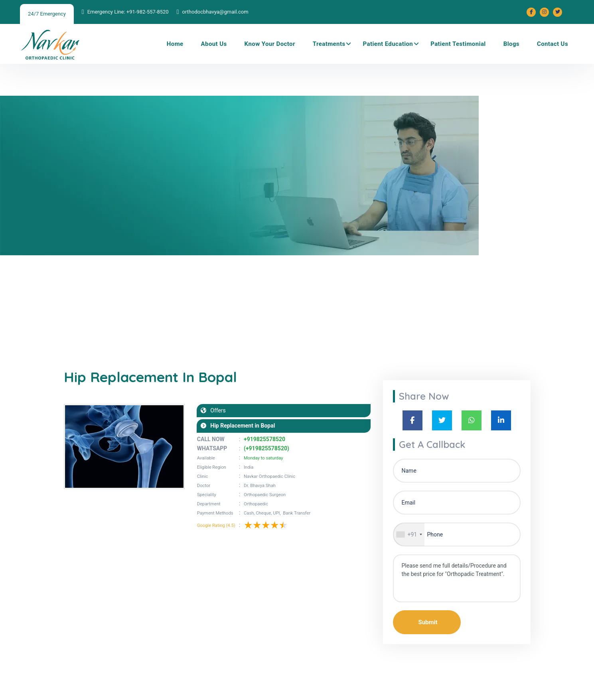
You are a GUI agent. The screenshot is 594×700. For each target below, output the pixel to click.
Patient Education (388, 44)
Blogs (511, 44)
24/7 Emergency (47, 14)
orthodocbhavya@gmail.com (215, 12)
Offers (216, 410)
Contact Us (553, 44)
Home (175, 44)
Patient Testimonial (458, 44)
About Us (214, 44)
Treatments (329, 44)
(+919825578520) (266, 448)
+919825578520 (264, 439)
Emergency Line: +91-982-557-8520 (128, 12)
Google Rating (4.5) (216, 525)
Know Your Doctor (270, 44)
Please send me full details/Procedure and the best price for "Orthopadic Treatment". (457, 578)
